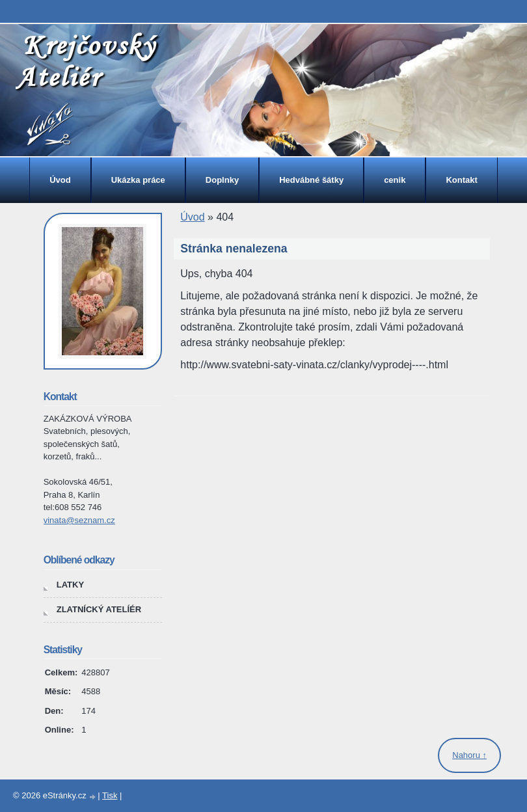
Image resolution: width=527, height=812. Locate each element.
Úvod (60, 180)
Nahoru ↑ (469, 755)
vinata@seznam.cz (79, 520)
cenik (395, 180)
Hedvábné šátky (311, 180)
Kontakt (461, 180)
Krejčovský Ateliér (86, 61)
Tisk (110, 795)
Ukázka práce (138, 180)
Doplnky (222, 180)
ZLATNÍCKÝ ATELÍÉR (99, 609)
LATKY (70, 585)
